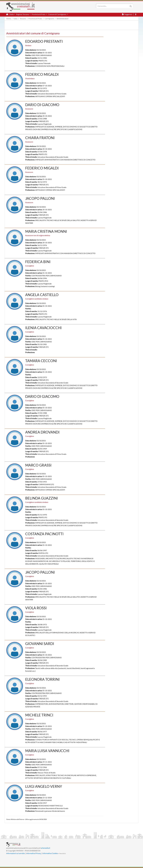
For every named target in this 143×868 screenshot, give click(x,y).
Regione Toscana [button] (23, 14)
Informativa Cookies (50, 853)
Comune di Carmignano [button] (57, 14)
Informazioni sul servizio (15, 853)
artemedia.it (46, 848)
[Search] (113, 6)
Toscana (23, 19)
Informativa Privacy (34, 853)
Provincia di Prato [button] (39, 14)
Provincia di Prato (35, 19)
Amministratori (62, 19)
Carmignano (49, 19)
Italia (15, 19)
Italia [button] (12, 14)
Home (9, 19)
